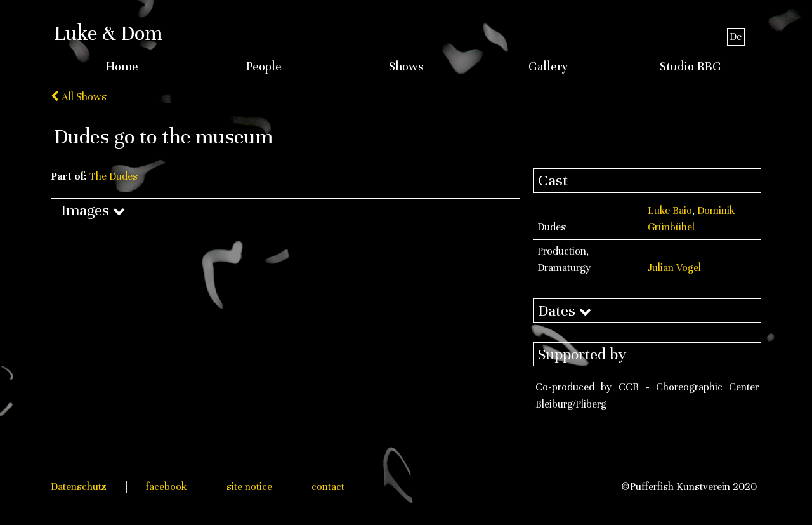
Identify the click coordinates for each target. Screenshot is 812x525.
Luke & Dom (108, 33)
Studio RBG (691, 67)
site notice (249, 487)
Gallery (548, 67)
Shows (406, 67)
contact (328, 487)
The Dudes (114, 176)
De (736, 37)
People (264, 67)
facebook (167, 487)
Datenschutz (79, 487)
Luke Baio (670, 210)
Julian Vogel (674, 268)
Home (122, 67)
